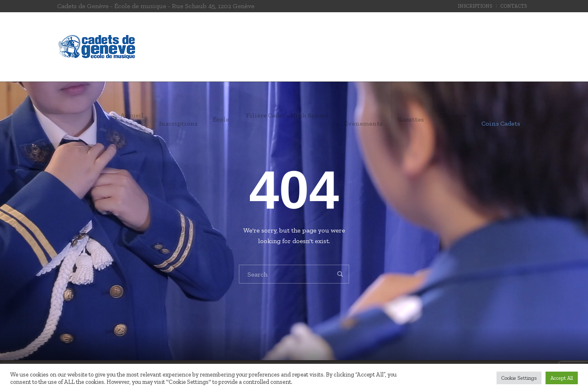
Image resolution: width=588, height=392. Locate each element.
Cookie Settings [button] (519, 378)
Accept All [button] (562, 378)
